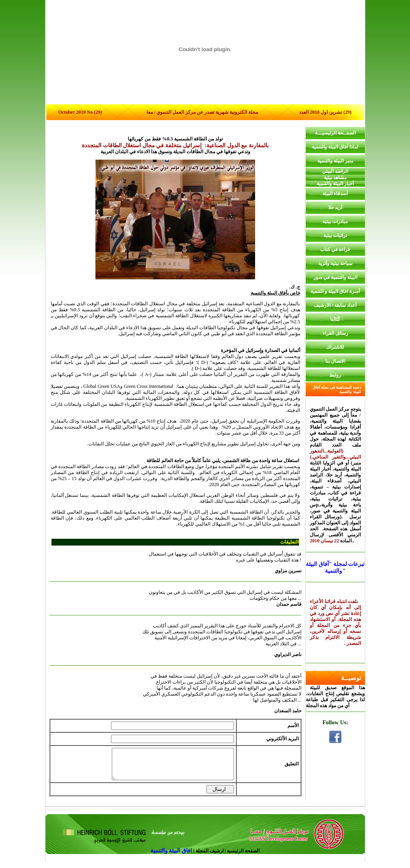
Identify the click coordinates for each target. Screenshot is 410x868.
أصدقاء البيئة (335, 194)
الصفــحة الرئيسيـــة (335, 133)
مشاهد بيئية (335, 178)
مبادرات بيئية (335, 221)
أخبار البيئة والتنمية (335, 184)
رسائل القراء (335, 333)
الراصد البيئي (335, 171)
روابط (335, 375)
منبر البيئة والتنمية (335, 161)
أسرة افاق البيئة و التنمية (335, 291)
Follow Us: (335, 723)
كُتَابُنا (335, 319)
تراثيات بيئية (335, 235)
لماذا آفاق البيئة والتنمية (335, 147)
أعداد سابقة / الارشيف (335, 305)
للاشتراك (335, 347)
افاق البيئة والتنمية (172, 857)
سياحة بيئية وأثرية (335, 263)
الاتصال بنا (335, 361)
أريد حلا (335, 208)
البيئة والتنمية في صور (335, 277)
